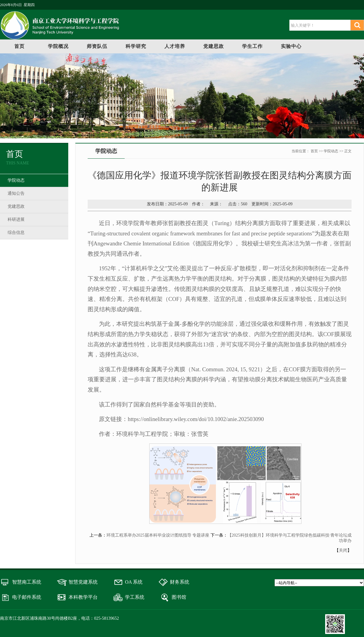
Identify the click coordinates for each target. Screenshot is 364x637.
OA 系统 (134, 582)
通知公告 (16, 193)
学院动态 (16, 180)
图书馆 (179, 597)
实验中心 (291, 46)
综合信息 (16, 233)
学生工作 (252, 46)
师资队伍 (97, 46)
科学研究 (136, 46)
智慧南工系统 (27, 582)
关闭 (343, 550)
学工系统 (135, 597)
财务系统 (180, 582)
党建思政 (214, 46)
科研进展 (16, 219)
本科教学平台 (83, 597)
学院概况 (58, 46)
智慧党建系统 (83, 582)
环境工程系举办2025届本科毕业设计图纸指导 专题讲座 (158, 535)
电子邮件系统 (27, 597)
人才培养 (175, 46)
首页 (19, 46)
